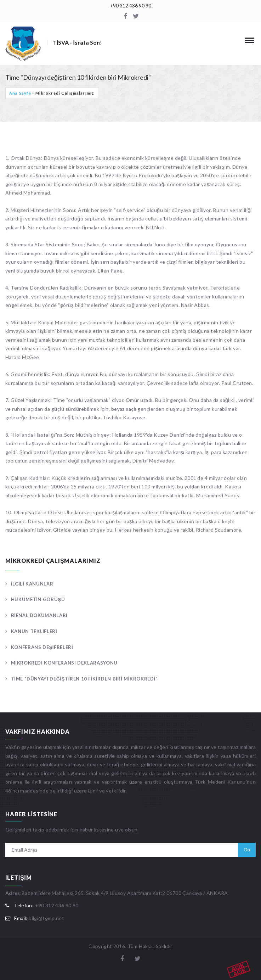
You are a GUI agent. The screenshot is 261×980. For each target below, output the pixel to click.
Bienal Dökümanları (39, 615)
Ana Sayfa (20, 93)
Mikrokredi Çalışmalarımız (65, 93)
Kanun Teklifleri (34, 631)
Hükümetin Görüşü (38, 599)
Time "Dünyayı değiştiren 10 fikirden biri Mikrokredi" (84, 679)
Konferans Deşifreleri (42, 647)
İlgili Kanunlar (32, 584)
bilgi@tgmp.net (46, 918)
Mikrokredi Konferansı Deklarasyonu (64, 663)
